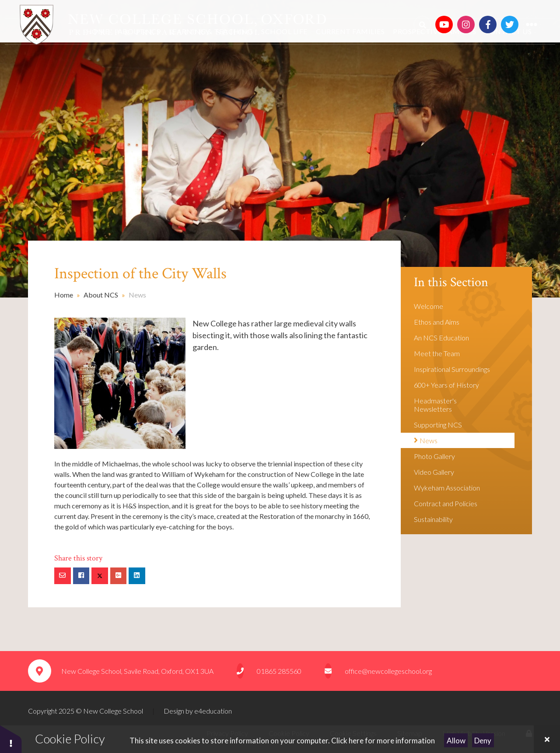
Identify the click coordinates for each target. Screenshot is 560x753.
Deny (483, 741)
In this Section (451, 282)
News (137, 295)
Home (64, 295)
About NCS (101, 295)
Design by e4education (198, 711)
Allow (456, 741)
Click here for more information (383, 741)
